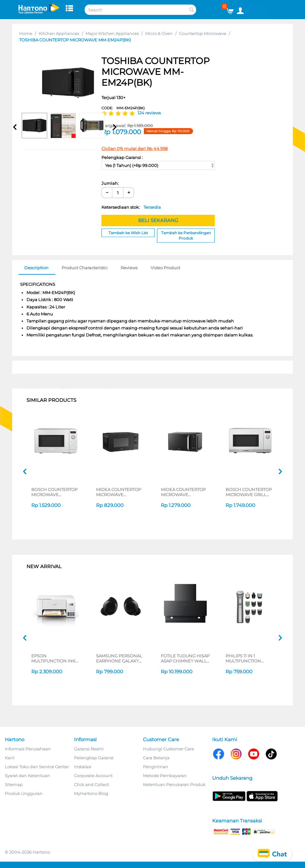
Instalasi (83, 767)
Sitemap (14, 785)
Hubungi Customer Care (168, 749)
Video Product (165, 268)
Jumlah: (110, 183)
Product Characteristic (85, 268)
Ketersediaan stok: (131, 207)
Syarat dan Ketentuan (27, 776)
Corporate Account (93, 776)
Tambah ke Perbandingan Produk (186, 235)
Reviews (129, 268)
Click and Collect (91, 785)
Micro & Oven (159, 33)
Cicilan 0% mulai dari (134, 148)
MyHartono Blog (91, 793)
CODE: (123, 108)
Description (36, 268)
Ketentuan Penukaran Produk (174, 785)
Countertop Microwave (203, 33)
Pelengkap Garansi (94, 758)
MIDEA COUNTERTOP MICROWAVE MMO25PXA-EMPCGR (183, 492)
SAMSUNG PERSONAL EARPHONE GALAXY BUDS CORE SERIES (119, 658)
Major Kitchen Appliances (112, 33)
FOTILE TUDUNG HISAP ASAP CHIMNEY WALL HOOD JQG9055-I (185, 658)
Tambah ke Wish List (128, 233)
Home (26, 33)
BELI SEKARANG (158, 220)
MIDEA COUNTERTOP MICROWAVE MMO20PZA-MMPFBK (119, 492)
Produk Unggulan (24, 793)
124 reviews (149, 113)
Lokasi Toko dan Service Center (37, 767)
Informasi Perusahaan (28, 749)
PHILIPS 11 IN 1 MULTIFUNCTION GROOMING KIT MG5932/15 (243, 658)
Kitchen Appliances (59, 33)
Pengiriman (156, 767)
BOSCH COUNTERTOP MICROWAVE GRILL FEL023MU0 (249, 492)
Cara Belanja (156, 758)
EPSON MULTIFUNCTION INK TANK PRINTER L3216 (53, 658)
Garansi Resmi (89, 749)
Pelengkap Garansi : (122, 157)
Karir (10, 758)
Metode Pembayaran (165, 776)
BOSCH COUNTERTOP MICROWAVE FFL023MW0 (54, 492)
